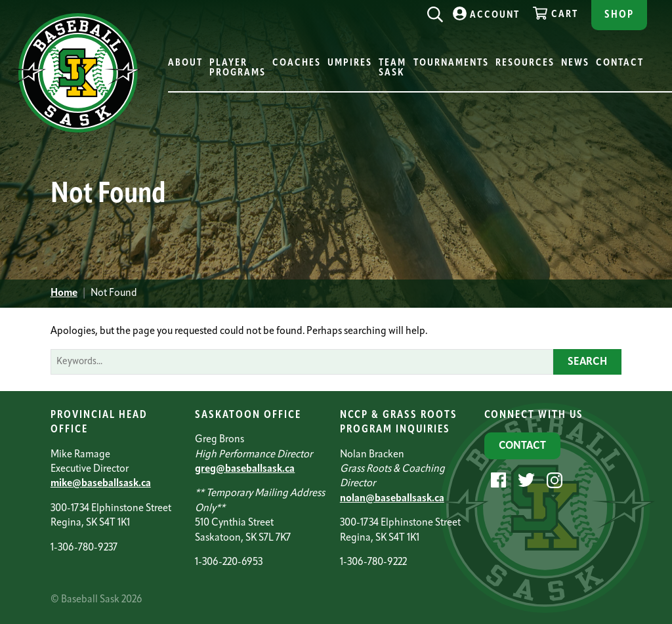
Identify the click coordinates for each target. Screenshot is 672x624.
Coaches (297, 63)
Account (486, 13)
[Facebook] (497, 480)
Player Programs (238, 68)
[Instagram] (553, 480)
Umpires (350, 63)
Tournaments (451, 63)
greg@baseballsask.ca (245, 469)
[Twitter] (525, 480)
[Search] (435, 11)
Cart (556, 13)
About (185, 63)
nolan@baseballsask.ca (392, 499)
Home (64, 293)
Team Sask (392, 68)
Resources (525, 63)
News (575, 63)
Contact (620, 63)
